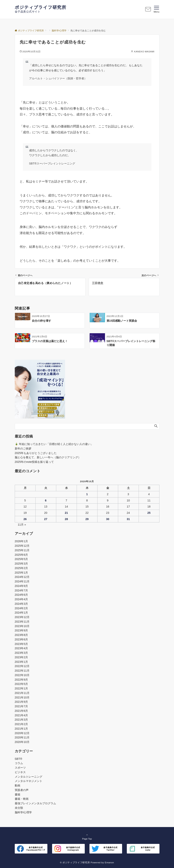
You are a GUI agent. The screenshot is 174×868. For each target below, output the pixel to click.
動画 (17, 785)
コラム (19, 763)
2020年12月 (22, 733)
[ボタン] (148, 11)
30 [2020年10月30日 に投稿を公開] (108, 519)
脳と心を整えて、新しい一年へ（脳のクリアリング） (48, 457)
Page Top (87, 837)
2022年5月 (21, 684)
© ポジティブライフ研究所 (75, 862)
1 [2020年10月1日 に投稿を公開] (87, 494)
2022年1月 (21, 688)
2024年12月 (22, 577)
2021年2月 (21, 724)
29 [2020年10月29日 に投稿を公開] (87, 519)
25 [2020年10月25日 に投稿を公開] (149, 513)
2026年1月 (21, 541)
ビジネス (20, 772)
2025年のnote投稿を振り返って (34, 462)
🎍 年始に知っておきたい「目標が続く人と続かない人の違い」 (54, 444)
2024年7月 (21, 590)
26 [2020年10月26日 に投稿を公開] (25, 519)
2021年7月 (21, 706)
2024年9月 (21, 586)
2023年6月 (21, 639)
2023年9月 (21, 630)
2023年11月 (22, 622)
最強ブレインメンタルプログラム (35, 803)
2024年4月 (21, 599)
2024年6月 (21, 595)
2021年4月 (21, 715)
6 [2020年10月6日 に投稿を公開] (46, 500)
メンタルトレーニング (29, 777)
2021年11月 (22, 693)
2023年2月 (21, 657)
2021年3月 (21, 720)
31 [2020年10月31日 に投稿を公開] (128, 519)
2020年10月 (22, 742)
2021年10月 (22, 697)
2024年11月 (22, 581)
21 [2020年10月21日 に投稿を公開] (66, 513)
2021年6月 (21, 711)
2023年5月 (21, 644)
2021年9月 (21, 702)
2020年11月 (22, 737)
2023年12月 (22, 617)
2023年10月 (22, 626)
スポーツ (20, 768)
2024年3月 (21, 604)
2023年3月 (21, 653)
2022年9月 (21, 680)
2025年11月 (22, 550)
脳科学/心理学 (23, 812)
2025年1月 (21, 573)
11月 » (22, 525)
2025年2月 (21, 568)
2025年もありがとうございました (36, 453)
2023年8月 (21, 635)
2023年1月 (21, 662)
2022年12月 (22, 666)
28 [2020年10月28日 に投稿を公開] (66, 519)
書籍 (17, 794)
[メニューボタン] (156, 9)
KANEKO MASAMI (144, 51)
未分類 (19, 808)
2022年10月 (22, 675)
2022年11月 (22, 671)
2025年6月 (21, 555)
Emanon (109, 862)
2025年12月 (22, 546)
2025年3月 (21, 564)
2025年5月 (21, 559)
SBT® (18, 759)
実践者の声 (22, 790)
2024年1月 (21, 613)
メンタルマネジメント (29, 781)
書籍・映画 (22, 799)
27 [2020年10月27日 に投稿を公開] (46, 519)
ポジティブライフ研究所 (41, 7)
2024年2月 (21, 608)
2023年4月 (21, 648)
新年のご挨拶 (23, 449)
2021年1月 (21, 729)
